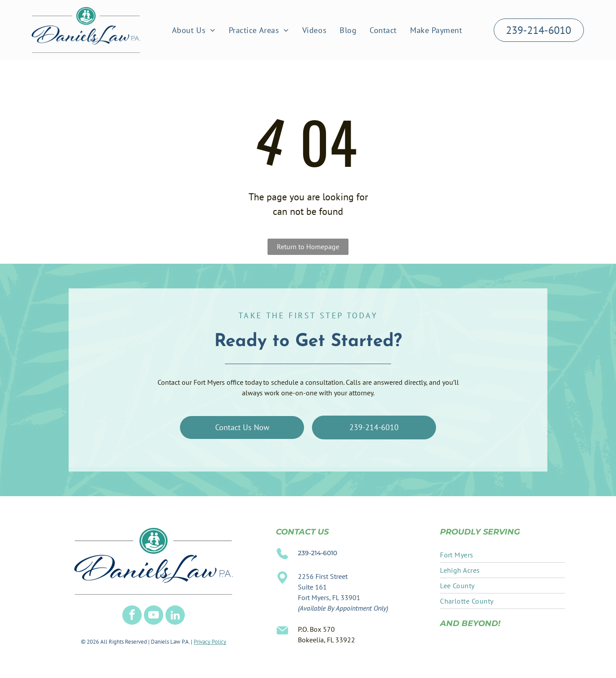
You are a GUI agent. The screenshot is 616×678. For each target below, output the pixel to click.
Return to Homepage (308, 247)
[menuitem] (194, 30)
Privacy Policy (210, 642)
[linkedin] (175, 616)
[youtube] (154, 616)
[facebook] (132, 616)
